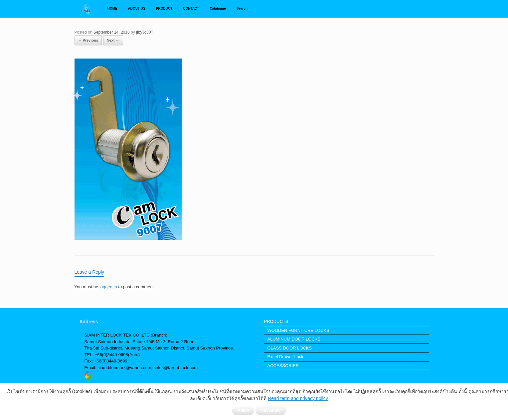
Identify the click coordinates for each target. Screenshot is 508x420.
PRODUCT (164, 8)
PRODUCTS (276, 321)
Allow (243, 410)
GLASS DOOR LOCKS (290, 348)
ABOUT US (137, 8)
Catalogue (218, 8)
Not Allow (271, 410)
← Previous (88, 40)
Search (242, 8)
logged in (108, 287)
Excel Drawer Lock (285, 357)
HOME (112, 8)
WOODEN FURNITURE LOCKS (298, 330)
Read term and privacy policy (298, 398)
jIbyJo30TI (145, 32)
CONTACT (191, 8)
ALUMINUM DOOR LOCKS (294, 339)
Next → (113, 40)
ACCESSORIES (283, 366)
